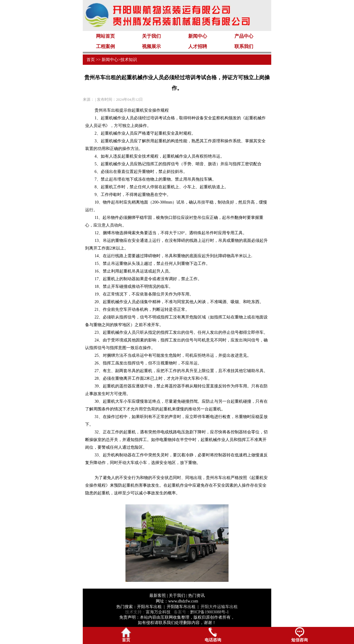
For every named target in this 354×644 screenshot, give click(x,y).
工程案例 (105, 46)
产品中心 (244, 36)
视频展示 (151, 46)
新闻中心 (198, 36)
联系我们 (244, 46)
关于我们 (151, 36)
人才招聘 (198, 46)
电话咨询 (213, 635)
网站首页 (105, 36)
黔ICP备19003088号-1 (210, 612)
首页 (91, 60)
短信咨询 (300, 635)
